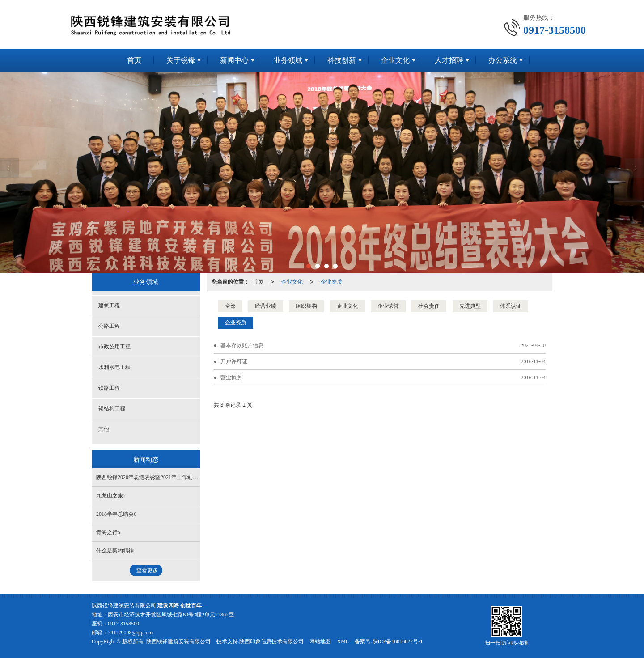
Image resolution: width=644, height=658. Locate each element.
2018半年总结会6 (116, 514)
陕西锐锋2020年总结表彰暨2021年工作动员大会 (153, 477)
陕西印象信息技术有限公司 (271, 641)
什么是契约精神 (115, 551)
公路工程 (109, 326)
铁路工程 (109, 388)
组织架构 (306, 306)
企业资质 (331, 282)
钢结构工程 (112, 408)
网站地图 (320, 641)
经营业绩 (266, 306)
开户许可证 (234, 361)
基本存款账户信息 (242, 345)
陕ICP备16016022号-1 (398, 641)
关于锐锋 (181, 60)
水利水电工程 (114, 367)
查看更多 (147, 570)
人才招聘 (449, 60)
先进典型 (470, 306)
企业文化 (395, 60)
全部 (230, 306)
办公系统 (503, 60)
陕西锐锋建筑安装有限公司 (178, 641)
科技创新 (342, 60)
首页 (134, 60)
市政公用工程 (114, 347)
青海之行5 (108, 532)
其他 (104, 429)
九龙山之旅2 (111, 496)
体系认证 (511, 306)
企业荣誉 (388, 306)
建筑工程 (109, 306)
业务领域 (288, 60)
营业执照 (231, 378)
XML (343, 641)
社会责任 (429, 306)
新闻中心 (234, 60)
